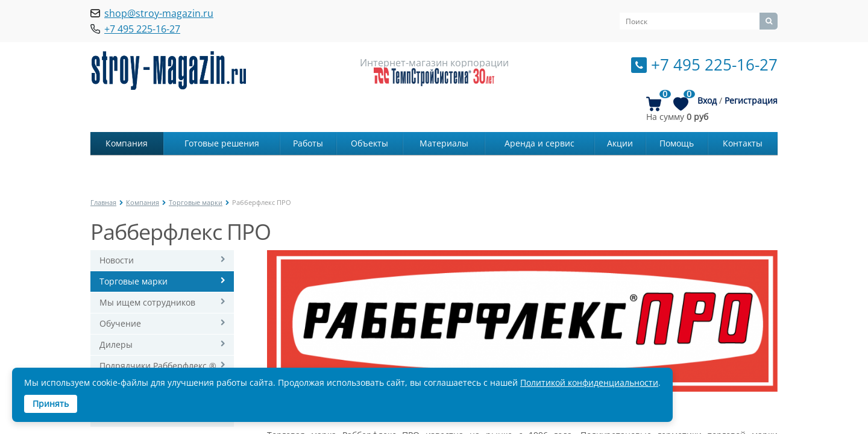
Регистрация (751, 100)
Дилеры (116, 344)
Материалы (444, 143)
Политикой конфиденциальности (589, 382)
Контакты (743, 143)
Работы (308, 143)
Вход (707, 100)
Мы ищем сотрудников (147, 302)
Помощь (677, 143)
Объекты (370, 143)
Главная (103, 202)
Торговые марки (196, 202)
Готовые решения (222, 143)
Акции (620, 143)
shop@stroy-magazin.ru (159, 13)
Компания (127, 143)
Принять (51, 404)
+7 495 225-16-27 (714, 64)
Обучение (120, 323)
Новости (117, 260)
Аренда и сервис (539, 143)
